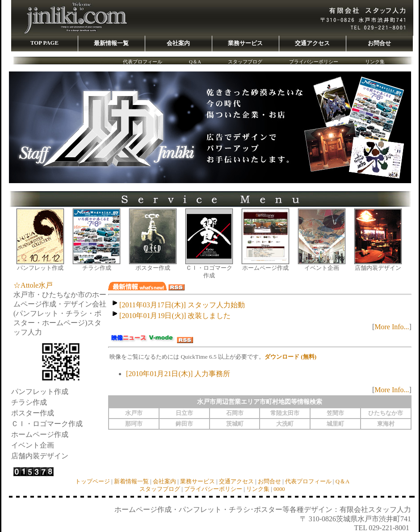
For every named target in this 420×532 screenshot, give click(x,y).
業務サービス (197, 482)
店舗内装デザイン (378, 268)
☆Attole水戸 (33, 285)
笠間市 (335, 413)
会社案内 (164, 482)
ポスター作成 (153, 268)
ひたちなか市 (386, 413)
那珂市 (134, 424)
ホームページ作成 (265, 268)
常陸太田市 (285, 413)
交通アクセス (236, 482)
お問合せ (269, 482)
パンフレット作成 (40, 268)
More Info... (392, 327)
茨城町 (235, 424)
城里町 (335, 424)
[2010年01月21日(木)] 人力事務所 (178, 374)
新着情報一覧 (131, 482)
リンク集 (375, 62)
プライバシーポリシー (314, 62)
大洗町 (285, 424)
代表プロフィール (143, 62)
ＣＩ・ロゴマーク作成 (209, 272)
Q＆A (195, 62)
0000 (279, 489)
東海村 (386, 424)
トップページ (92, 482)
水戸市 (134, 413)
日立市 (184, 413)
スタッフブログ (245, 62)
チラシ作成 (97, 268)
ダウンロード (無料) (290, 357)
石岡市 (235, 413)
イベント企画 (322, 268)
